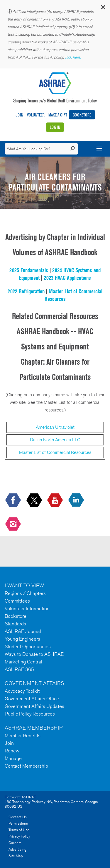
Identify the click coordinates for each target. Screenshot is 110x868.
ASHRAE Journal (23, 631)
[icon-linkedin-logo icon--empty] (77, 501)
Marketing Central (23, 662)
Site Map (16, 856)
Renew (12, 751)
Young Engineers (22, 639)
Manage (13, 758)
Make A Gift (58, 115)
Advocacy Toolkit (22, 691)
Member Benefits (23, 735)
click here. (73, 57)
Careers (15, 843)
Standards (15, 624)
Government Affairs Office (32, 699)
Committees (17, 601)
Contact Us (18, 817)
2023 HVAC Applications (67, 278)
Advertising (17, 849)
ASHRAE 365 (19, 669)
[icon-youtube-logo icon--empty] (56, 501)
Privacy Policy (19, 836)
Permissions (18, 823)
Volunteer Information (27, 608)
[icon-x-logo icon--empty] (35, 501)
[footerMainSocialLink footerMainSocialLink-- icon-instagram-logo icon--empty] (14, 524)
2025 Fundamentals (29, 270)
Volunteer (36, 115)
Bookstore (82, 115)
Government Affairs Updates (34, 706)
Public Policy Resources (30, 714)
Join (19, 115)
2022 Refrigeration (26, 291)
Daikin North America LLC (55, 440)
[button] (103, 9)
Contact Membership (26, 766)
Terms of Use (19, 830)
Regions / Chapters (25, 593)
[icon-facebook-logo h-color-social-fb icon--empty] (14, 501)
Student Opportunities (28, 646)
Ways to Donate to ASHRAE (34, 654)
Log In (55, 127)
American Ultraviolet (55, 427)
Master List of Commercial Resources (55, 452)
